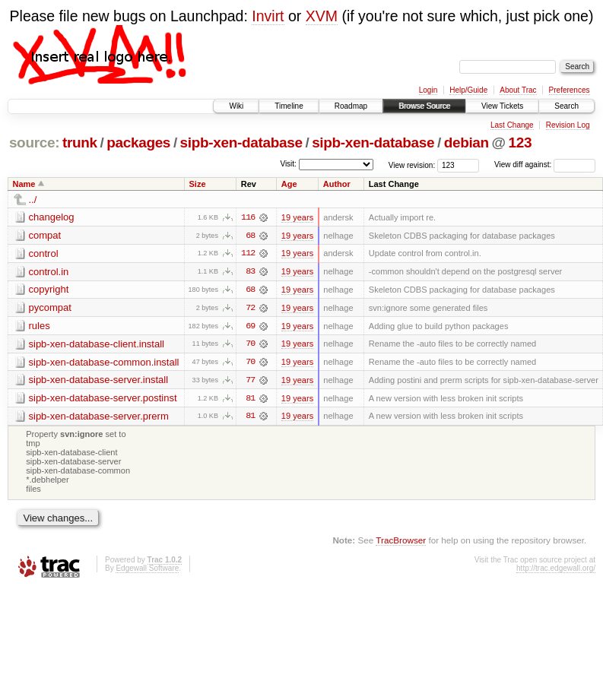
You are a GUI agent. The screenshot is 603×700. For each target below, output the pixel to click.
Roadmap (351, 106)
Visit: (288, 164)
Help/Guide (468, 90)
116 (248, 217)
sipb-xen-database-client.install (97, 345)
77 (250, 382)
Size (197, 184)
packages (138, 143)
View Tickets (502, 106)
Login (428, 90)
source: (34, 143)
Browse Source (424, 106)
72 (250, 309)
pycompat (50, 308)
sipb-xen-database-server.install (99, 381)
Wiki (236, 106)
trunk (80, 143)
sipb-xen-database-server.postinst (103, 399)
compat (45, 235)
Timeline (289, 106)
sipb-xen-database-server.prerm (99, 418)
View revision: (412, 165)
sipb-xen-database (241, 143)
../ (33, 200)
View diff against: (545, 165)
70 (250, 345)
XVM (322, 16)
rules (40, 326)
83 (250, 272)
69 (250, 327)
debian (467, 143)
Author (337, 184)
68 (250, 236)
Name (24, 184)
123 (520, 143)
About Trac (518, 90)
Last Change (512, 125)
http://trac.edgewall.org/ (556, 570)
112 (248, 254)
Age (289, 184)
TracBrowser (401, 542)
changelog (52, 217)
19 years (297, 217)
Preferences (570, 90)
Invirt (268, 16)
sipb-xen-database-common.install (104, 363)
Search (567, 106)
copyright (49, 290)
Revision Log (568, 125)
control (44, 253)
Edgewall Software (147, 570)
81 (250, 400)
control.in (49, 272)
